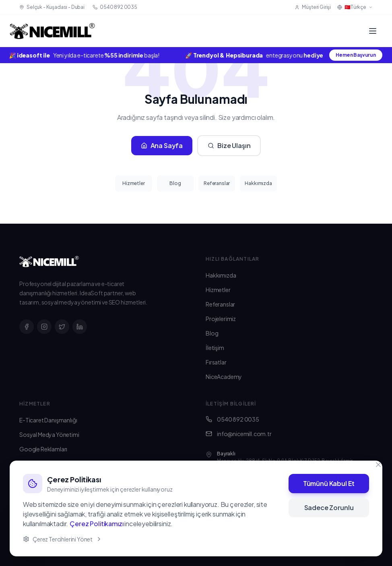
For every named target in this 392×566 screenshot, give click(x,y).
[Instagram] (44, 327)
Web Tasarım (36, 463)
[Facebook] (27, 327)
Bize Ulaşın (229, 145)
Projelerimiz (221, 319)
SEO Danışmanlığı (42, 478)
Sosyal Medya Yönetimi (49, 434)
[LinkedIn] (80, 327)
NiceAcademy (224, 377)
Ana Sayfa (162, 145)
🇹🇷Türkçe (355, 7)
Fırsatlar (216, 362)
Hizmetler (134, 183)
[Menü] (373, 31)
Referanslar (217, 183)
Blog (175, 183)
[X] (62, 327)
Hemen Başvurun (356, 55)
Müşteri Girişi (313, 7)
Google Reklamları (43, 449)
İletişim (215, 348)
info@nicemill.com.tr (239, 434)
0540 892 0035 (232, 419)
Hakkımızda (258, 183)
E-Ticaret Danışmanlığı (48, 420)
